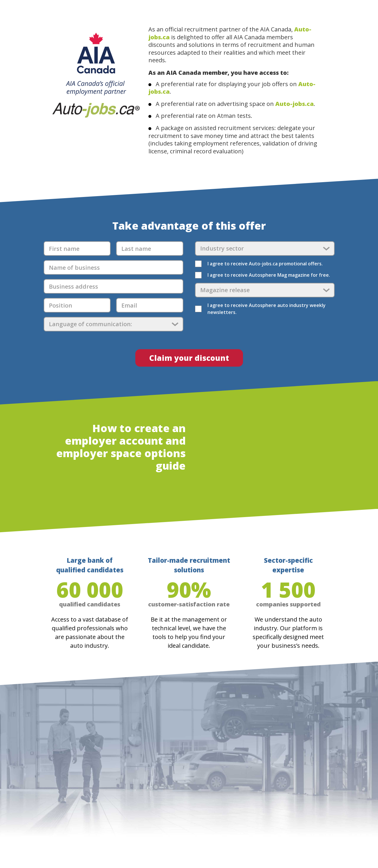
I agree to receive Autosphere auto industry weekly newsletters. (267, 309)
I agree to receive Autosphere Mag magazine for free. (269, 275)
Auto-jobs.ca (294, 104)
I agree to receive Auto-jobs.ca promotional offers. (265, 264)
